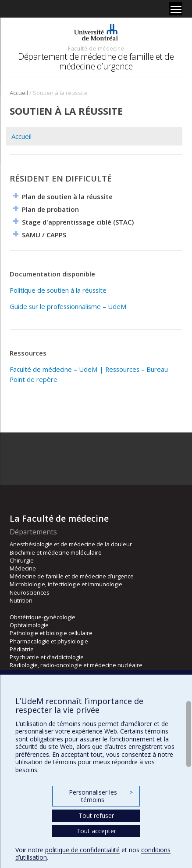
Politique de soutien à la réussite (58, 290)
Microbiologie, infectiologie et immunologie (66, 584)
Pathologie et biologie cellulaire (51, 633)
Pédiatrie (22, 649)
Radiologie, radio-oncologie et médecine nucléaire (76, 665)
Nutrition (21, 600)
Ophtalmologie (29, 625)
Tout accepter (96, 831)
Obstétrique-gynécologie (43, 617)
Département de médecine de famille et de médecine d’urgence (96, 61)
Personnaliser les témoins (101, 796)
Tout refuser (96, 815)
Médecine (23, 568)
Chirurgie (22, 560)
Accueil (19, 93)
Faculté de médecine (96, 48)
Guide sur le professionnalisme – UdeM (68, 306)
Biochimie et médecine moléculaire (56, 552)
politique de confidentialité (82, 850)
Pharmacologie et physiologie (49, 641)
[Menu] (176, 9)
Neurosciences (30, 592)
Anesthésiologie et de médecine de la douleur (71, 544)
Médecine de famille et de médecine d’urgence (72, 576)
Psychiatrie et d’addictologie (47, 657)
